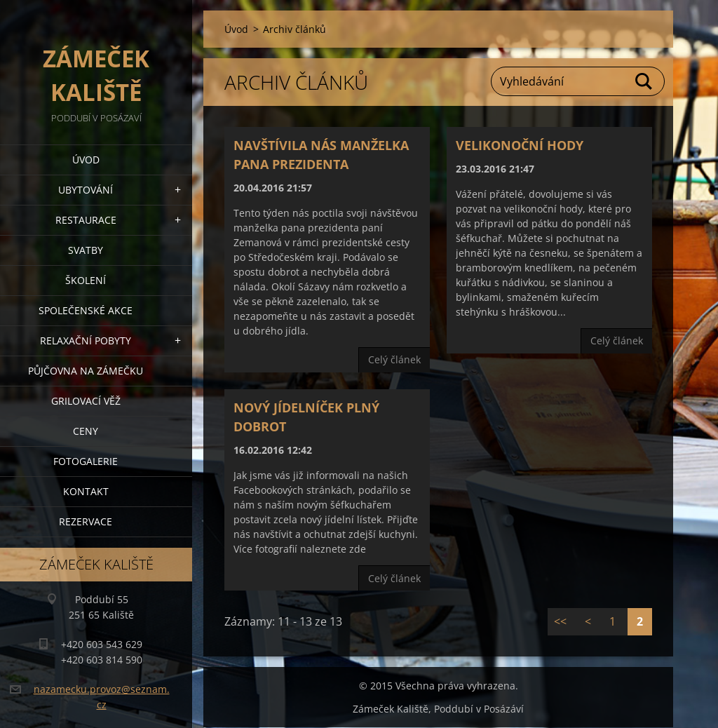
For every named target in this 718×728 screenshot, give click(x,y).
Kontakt (86, 491)
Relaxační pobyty (86, 341)
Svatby (86, 250)
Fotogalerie (86, 461)
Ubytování (86, 190)
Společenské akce (86, 310)
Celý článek (394, 359)
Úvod (86, 160)
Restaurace (86, 220)
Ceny (86, 431)
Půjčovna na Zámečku (86, 371)
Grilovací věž (86, 401)
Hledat (644, 81)
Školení (86, 280)
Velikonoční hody (520, 145)
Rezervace (86, 521)
